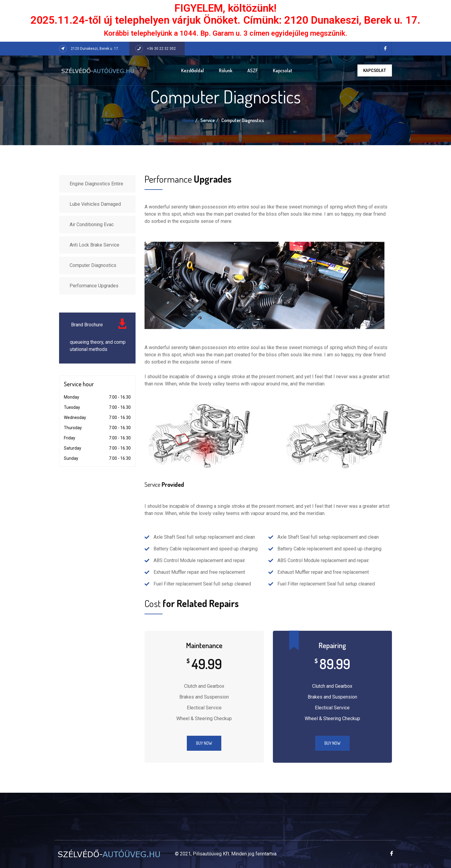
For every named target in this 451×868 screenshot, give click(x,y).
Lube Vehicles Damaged (95, 204)
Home (188, 120)
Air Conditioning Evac (92, 224)
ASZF (253, 70)
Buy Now (204, 743)
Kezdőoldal (193, 70)
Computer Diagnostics (93, 265)
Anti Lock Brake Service (94, 245)
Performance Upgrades (94, 286)
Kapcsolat (283, 70)
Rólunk (226, 70)
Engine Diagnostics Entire (96, 184)
